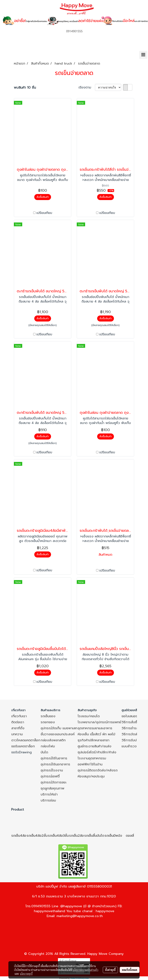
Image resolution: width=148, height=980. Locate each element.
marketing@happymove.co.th (80, 916)
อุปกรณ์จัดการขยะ (54, 782)
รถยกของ (48, 722)
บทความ (17, 734)
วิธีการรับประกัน (133, 740)
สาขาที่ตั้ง (18, 728)
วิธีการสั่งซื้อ (130, 722)
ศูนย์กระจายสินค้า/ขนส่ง (95, 746)
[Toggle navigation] (143, 55)
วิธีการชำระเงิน (132, 728)
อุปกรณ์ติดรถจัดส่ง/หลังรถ (98, 770)
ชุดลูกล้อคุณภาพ (52, 788)
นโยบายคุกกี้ (26, 974)
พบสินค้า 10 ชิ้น (25, 88)
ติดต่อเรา (18, 722)
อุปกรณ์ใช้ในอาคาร (54, 758)
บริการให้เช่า (49, 794)
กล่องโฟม (48, 746)
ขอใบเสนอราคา (132, 716)
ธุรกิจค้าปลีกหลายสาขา (94, 740)
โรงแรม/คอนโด (89, 716)
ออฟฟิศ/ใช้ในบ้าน (90, 764)
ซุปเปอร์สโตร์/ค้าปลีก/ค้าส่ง (97, 752)
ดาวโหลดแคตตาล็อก (26, 740)
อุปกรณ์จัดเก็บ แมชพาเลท (59, 728)
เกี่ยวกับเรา (19, 716)
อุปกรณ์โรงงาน (52, 770)
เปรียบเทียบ (44, 213)
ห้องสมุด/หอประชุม (91, 776)
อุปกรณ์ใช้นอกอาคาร (55, 764)
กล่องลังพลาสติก (53, 740)
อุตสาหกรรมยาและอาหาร (95, 728)
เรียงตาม (87, 87)
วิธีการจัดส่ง (130, 734)
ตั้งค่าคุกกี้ (110, 970)
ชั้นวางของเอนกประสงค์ (58, 734)
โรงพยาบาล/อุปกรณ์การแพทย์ (99, 722)
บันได (44, 752)
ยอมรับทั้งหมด (130, 970)
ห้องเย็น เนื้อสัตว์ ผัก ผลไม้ (96, 734)
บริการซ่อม (48, 800)
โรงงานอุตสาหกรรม (92, 758)
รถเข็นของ (48, 716)
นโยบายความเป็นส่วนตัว (86, 970)
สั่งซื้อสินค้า (43, 197)
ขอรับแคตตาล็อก (23, 746)
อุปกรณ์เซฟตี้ (50, 776)
